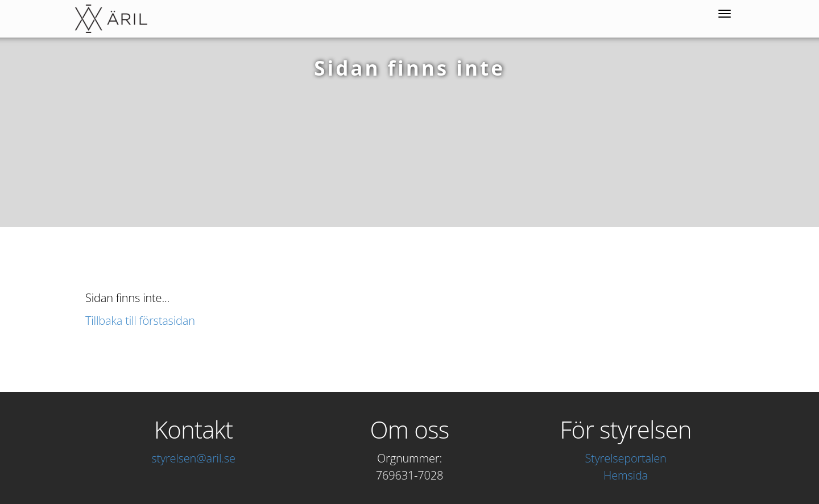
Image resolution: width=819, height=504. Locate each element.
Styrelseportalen (625, 458)
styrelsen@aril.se (193, 458)
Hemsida (626, 475)
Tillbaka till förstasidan (140, 321)
